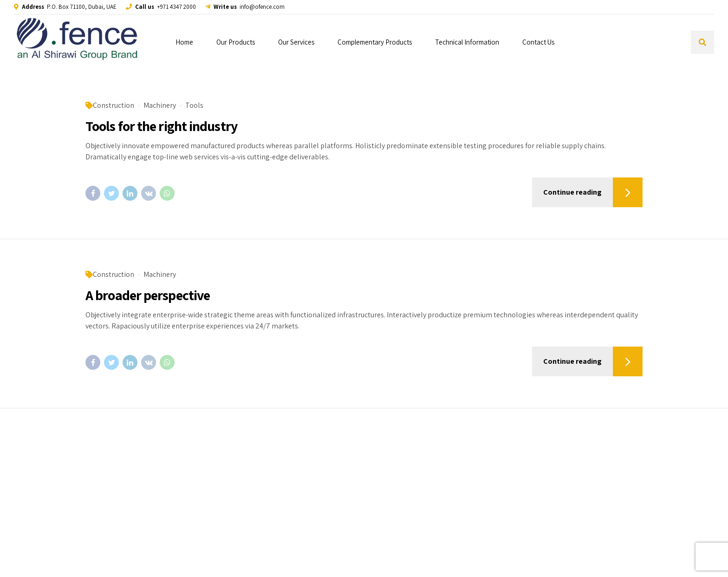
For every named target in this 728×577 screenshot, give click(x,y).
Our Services (296, 42)
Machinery (160, 105)
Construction (114, 105)
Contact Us (538, 42)
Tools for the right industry (161, 126)
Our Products (236, 42)
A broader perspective (148, 295)
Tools (194, 105)
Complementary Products (375, 42)
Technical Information (467, 42)
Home (184, 42)
